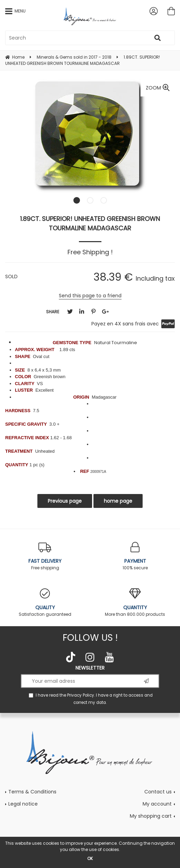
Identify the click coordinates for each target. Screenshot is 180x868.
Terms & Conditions (32, 792)
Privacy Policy (81, 695)
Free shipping (45, 556)
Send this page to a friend (90, 296)
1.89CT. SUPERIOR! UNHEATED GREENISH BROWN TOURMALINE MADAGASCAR (90, 223)
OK (90, 858)
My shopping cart (151, 816)
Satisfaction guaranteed (45, 603)
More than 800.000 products (135, 603)
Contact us (158, 792)
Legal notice (23, 804)
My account (157, 804)
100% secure (135, 556)
